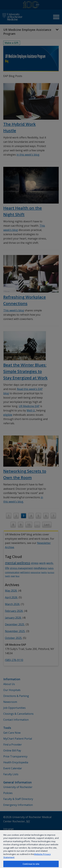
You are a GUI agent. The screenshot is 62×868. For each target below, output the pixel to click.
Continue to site (31, 864)
